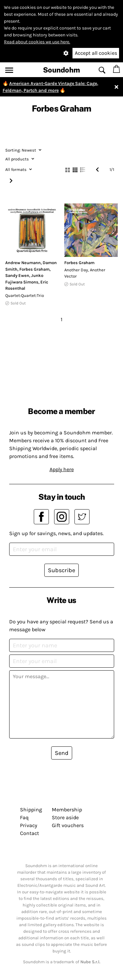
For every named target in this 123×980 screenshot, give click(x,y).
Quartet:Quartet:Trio (25, 295)
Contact (30, 833)
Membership (67, 810)
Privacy (29, 825)
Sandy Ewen (17, 275)
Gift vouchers (68, 825)
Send (62, 753)
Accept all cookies (96, 53)
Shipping (31, 810)
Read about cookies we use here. (37, 42)
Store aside (65, 817)
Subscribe (61, 570)
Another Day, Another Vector (85, 273)
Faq (24, 817)
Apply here (62, 469)
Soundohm (61, 70)
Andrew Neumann (23, 263)
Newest (23, 150)
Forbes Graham (34, 269)
